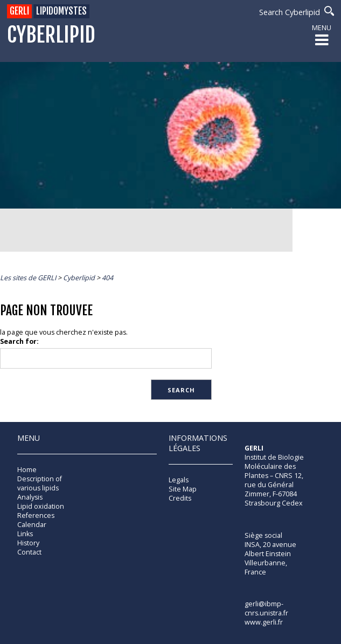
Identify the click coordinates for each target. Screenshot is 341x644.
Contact (29, 552)
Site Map (183, 489)
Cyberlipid (51, 35)
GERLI (19, 11)
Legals (179, 480)
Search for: (19, 341)
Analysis (30, 497)
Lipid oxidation (41, 506)
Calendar (32, 525)
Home (27, 470)
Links (25, 534)
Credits (180, 498)
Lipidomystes (61, 11)
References (36, 515)
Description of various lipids (40, 483)
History (28, 543)
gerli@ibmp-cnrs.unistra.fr (266, 608)
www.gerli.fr (264, 622)
